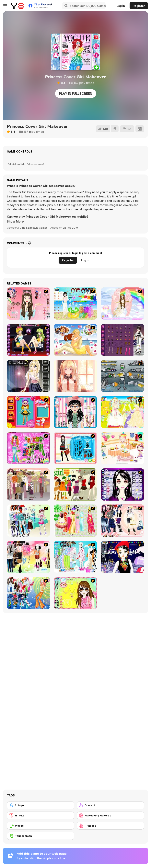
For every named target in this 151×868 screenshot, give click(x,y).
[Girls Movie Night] (28, 340)
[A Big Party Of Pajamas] (75, 557)
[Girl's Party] (123, 448)
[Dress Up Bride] (123, 412)
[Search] (65, 6)
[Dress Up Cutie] (75, 412)
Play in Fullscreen (76, 94)
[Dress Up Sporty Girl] (123, 521)
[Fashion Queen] (75, 448)
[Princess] (110, 826)
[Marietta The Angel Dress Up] (123, 304)
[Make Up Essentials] (123, 484)
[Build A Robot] (123, 376)
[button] (15, 222)
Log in (121, 6)
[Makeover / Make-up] (110, 815)
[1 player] (41, 805)
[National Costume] (75, 521)
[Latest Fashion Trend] (28, 593)
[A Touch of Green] (28, 448)
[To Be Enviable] (75, 593)
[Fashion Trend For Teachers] (28, 484)
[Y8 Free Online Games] (18, 6)
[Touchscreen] (41, 836)
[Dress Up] (110, 805)
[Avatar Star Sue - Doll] (28, 412)
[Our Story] (75, 340)
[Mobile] (41, 826)
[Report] (127, 129)
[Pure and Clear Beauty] (28, 304)
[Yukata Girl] (123, 340)
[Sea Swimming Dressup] (75, 304)
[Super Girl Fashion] (75, 484)
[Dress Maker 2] (28, 376)
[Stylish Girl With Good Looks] (123, 557)
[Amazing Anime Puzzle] (75, 376)
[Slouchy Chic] (28, 557)
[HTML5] (41, 815)
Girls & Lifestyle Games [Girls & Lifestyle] (34, 228)
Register (139, 6)
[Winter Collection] (28, 521)
